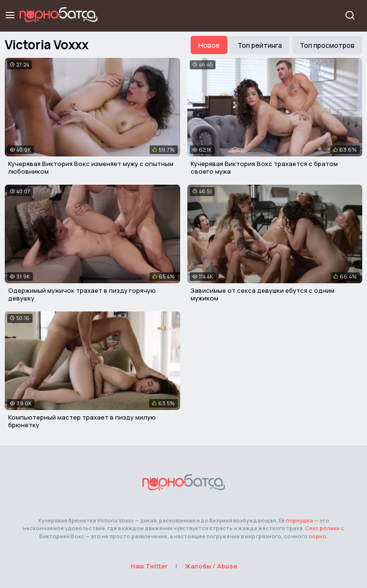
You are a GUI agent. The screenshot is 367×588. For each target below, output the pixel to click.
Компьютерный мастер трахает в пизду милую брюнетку (82, 421)
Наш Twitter (149, 566)
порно (318, 536)
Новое (209, 45)
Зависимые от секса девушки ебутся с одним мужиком (263, 294)
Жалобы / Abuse (211, 566)
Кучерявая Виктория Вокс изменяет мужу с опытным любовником (91, 167)
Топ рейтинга (260, 45)
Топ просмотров (327, 45)
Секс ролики (322, 528)
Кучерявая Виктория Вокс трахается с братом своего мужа (264, 167)
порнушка (299, 520)
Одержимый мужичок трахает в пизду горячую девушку (82, 294)
